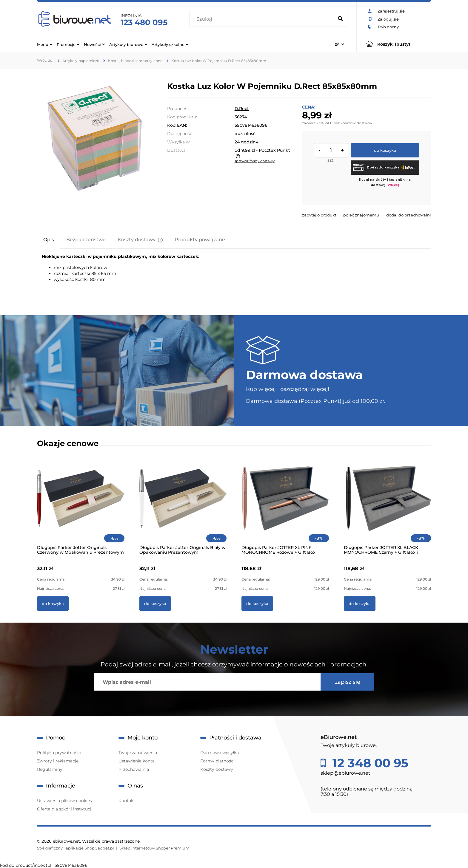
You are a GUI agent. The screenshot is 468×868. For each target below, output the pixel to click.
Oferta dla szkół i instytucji (65, 809)
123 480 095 (144, 22)
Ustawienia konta (137, 761)
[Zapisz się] (347, 682)
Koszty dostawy (217, 769)
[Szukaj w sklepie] (263, 19)
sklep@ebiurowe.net (345, 773)
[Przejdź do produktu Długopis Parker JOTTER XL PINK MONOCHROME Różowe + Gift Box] (285, 506)
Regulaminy (50, 769)
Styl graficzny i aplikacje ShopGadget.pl (76, 848)
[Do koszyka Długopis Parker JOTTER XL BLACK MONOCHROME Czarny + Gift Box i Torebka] (360, 604)
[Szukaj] (340, 19)
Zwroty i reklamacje (58, 761)
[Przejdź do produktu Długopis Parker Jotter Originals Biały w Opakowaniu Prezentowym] (183, 506)
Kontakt (127, 801)
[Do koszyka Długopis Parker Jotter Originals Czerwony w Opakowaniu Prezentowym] (53, 604)
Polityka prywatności (59, 753)
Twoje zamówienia (138, 753)
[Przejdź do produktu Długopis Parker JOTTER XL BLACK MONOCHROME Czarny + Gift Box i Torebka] (388, 506)
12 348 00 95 (369, 763)
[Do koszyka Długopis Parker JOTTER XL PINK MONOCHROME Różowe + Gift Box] (257, 604)
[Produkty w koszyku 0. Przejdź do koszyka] (394, 44)
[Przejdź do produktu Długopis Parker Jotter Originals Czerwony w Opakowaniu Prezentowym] (81, 506)
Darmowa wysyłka (220, 753)
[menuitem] (45, 44)
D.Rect (242, 109)
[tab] (49, 240)
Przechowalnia (134, 769)
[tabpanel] (234, 268)
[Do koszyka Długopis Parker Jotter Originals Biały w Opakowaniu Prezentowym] (155, 604)
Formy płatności (217, 761)
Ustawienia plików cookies (64, 801)
